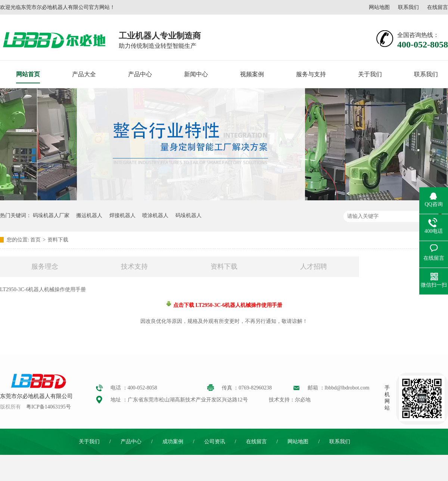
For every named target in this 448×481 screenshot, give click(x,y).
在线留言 (438, 7)
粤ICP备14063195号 (49, 407)
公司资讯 (215, 442)
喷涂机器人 (155, 215)
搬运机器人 (89, 215)
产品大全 (84, 74)
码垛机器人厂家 (51, 215)
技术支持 (134, 266)
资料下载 (58, 240)
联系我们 (408, 7)
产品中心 (140, 74)
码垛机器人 (189, 215)
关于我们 (370, 74)
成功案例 (173, 442)
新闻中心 (196, 74)
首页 (35, 240)
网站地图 (379, 7)
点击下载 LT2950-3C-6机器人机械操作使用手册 (227, 305)
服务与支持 (311, 74)
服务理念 (45, 266)
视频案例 (252, 74)
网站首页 (28, 74)
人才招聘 (314, 266)
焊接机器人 (122, 215)
